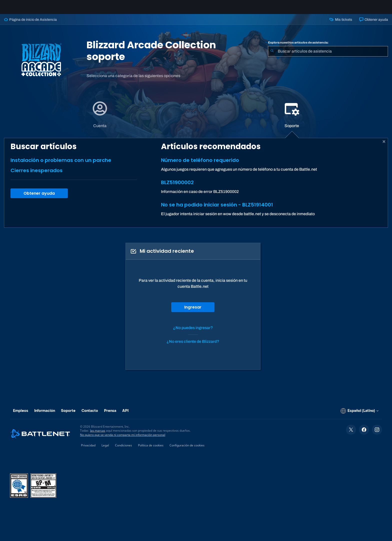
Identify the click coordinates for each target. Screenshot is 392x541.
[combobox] (328, 55)
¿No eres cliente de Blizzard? (193, 345)
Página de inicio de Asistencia (30, 24)
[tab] (100, 118)
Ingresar (193, 311)
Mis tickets (341, 24)
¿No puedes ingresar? (193, 332)
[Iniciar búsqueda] (272, 55)
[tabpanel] (196, 187)
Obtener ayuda (374, 24)
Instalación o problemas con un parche (61, 164)
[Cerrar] (384, 146)
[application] (100, 118)
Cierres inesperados (36, 174)
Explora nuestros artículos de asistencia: (298, 47)
